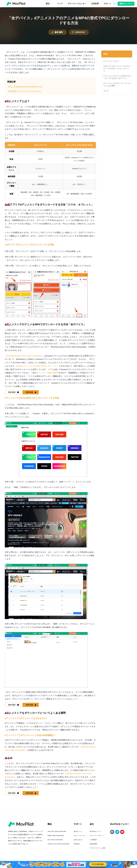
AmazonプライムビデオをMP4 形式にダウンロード (37, 366)
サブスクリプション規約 (98, 850)
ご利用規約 (93, 842)
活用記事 (95, 4)
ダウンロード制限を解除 (47, 373)
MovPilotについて (95, 833)
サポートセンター (79, 837)
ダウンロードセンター (77, 4)
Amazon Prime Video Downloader (58, 846)
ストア (60, 4)
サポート (107, 4)
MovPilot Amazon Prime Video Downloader (24, 356)
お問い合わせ (78, 842)
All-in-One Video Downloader (57, 833)
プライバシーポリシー (97, 837)
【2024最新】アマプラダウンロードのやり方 (24, 91)
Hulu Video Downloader (55, 842)
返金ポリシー (78, 833)
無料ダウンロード (126, 4)
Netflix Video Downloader (56, 837)
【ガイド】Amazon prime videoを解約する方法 (25, 87)
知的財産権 (93, 846)
